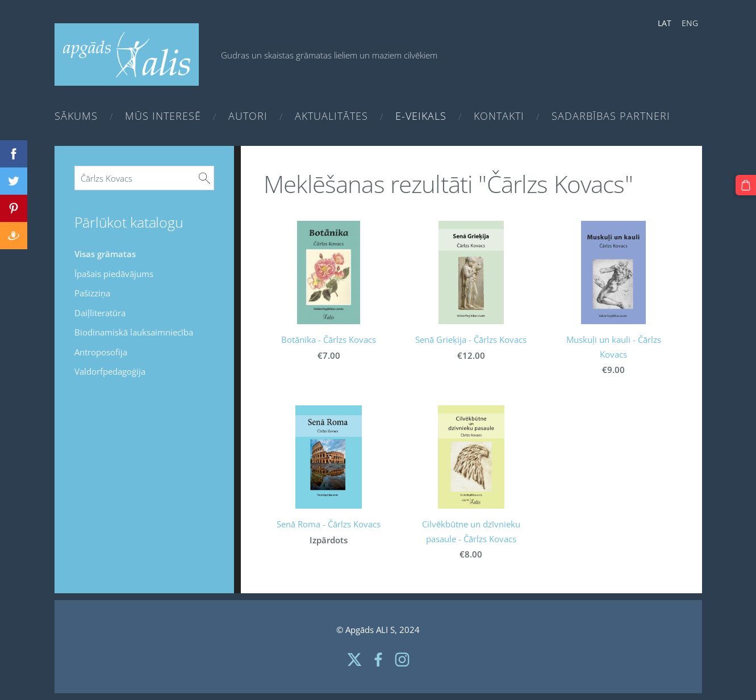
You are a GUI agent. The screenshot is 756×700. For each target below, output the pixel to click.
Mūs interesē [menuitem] (163, 116)
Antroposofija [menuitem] (101, 352)
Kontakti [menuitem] (499, 116)
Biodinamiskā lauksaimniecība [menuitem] (134, 332)
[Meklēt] (145, 178)
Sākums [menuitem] (76, 116)
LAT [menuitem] (665, 23)
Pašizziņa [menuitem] (92, 293)
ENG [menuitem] (690, 23)
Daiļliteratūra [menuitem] (100, 313)
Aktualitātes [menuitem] (331, 116)
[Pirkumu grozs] (746, 185)
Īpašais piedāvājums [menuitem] (114, 274)
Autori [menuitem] (248, 116)
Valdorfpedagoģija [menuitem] (110, 371)
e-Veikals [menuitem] (421, 116)
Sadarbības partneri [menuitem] (611, 116)
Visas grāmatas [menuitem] (105, 254)
